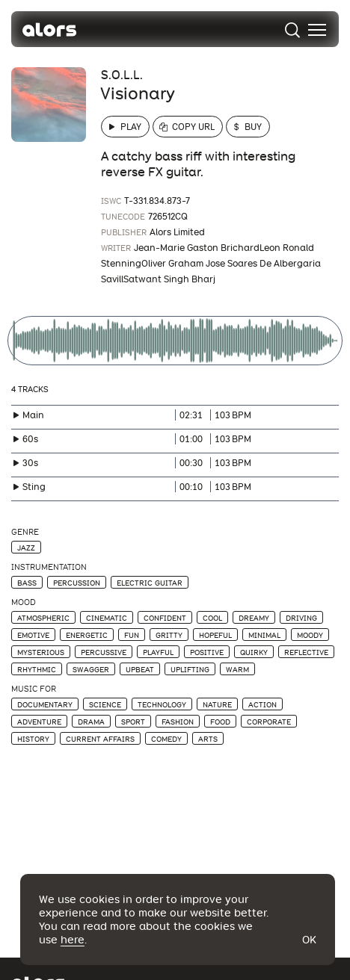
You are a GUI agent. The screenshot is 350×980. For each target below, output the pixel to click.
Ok (309, 940)
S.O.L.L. (122, 75)
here (73, 940)
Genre (25, 532)
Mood (24, 602)
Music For (34, 689)
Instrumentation (49, 567)
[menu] (317, 30)
